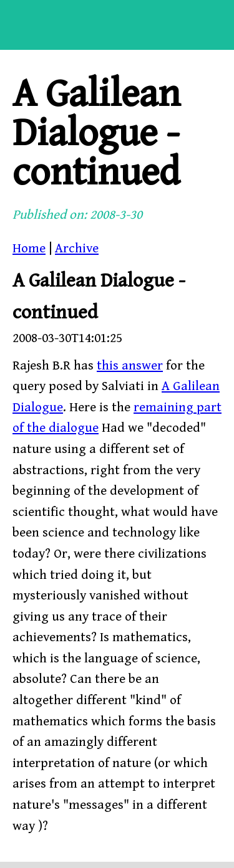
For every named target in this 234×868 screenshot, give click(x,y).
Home (29, 249)
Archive (77, 249)
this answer (130, 366)
